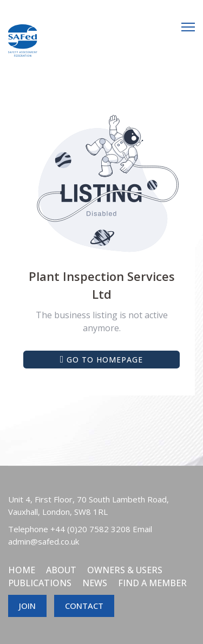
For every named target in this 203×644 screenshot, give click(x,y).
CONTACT (84, 606)
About (61, 570)
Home (22, 570)
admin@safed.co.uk (44, 541)
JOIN (27, 606)
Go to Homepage (102, 360)
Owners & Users (125, 570)
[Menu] (188, 27)
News (95, 583)
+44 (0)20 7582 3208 (90, 529)
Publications (40, 583)
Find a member (152, 583)
